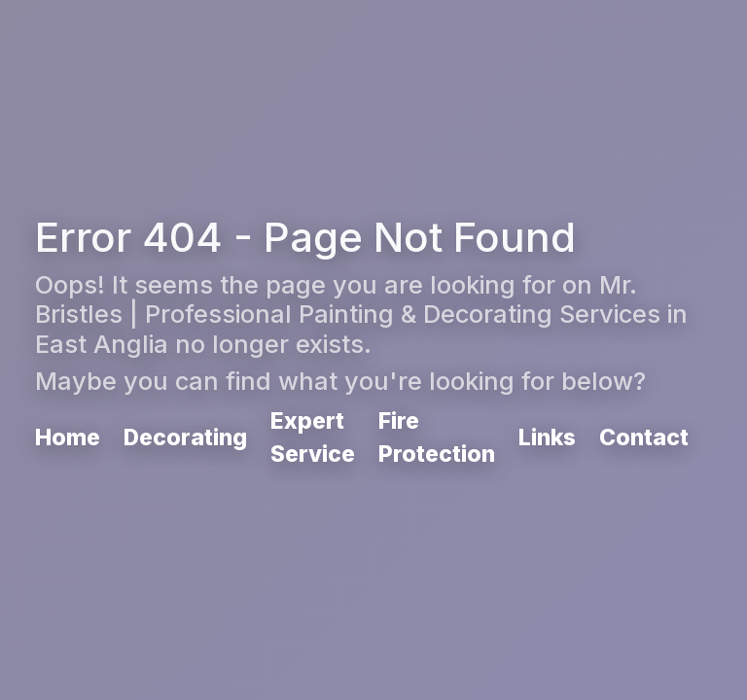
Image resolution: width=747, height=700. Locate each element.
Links (547, 437)
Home (68, 437)
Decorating (185, 437)
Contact (644, 437)
